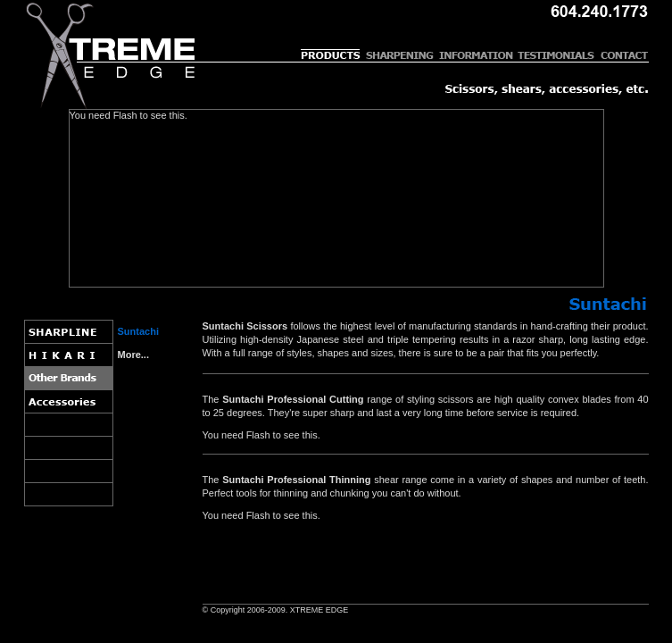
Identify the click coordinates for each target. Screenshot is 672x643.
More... (133, 355)
